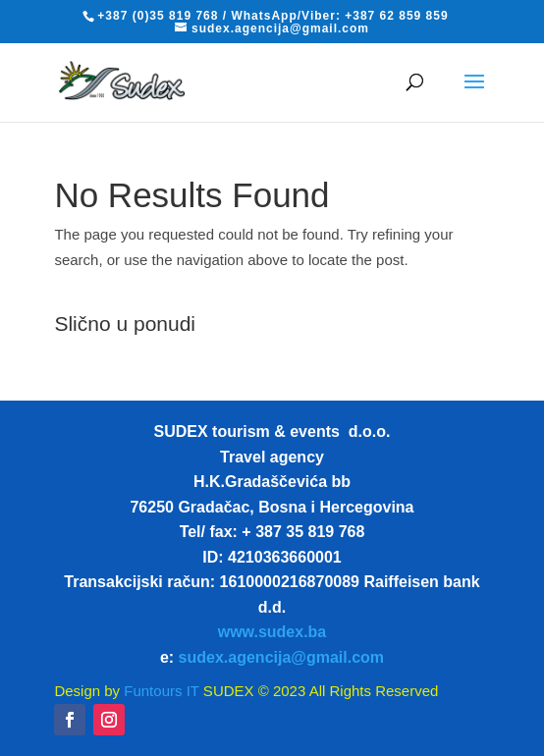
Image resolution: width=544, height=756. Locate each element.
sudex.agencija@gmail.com (281, 657)
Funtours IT (160, 691)
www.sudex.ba (272, 632)
